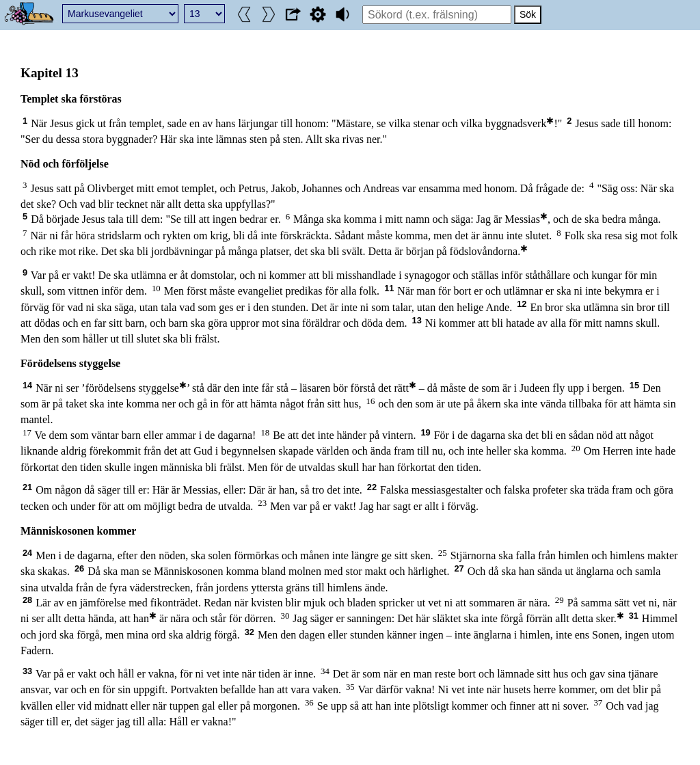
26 (79, 568)
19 (425, 432)
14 (27, 385)
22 (372, 487)
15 (634, 385)
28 (27, 600)
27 (459, 568)
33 (27, 671)
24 (27, 553)
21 (27, 487)
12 (522, 304)
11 (389, 288)
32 (250, 632)
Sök (528, 14)
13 (417, 320)
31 (634, 616)
